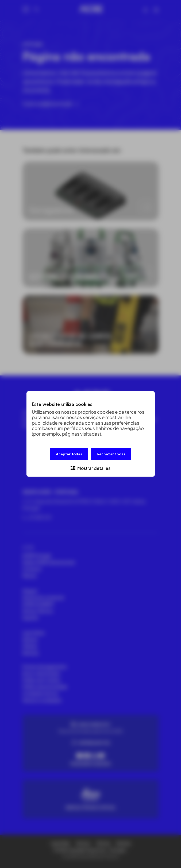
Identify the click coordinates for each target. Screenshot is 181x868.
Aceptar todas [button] (69, 454)
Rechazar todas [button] (111, 454)
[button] (91, 468)
